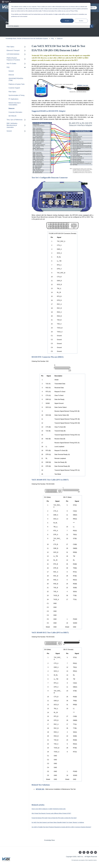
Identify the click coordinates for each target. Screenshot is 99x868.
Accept (67, 21)
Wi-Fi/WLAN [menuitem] (12, 116)
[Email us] (96, 852)
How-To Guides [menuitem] (11, 64)
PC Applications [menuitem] (13, 99)
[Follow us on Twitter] (84, 852)
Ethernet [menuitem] (11, 75)
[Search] (92, 26)
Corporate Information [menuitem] (15, 112)
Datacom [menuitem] (12, 108)
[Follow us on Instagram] (88, 852)
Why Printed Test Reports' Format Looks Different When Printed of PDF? (51, 813)
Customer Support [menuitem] (14, 88)
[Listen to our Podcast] (92, 852)
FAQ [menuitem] (8, 67)
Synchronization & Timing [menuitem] (16, 95)
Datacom (60, 39)
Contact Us (92, 8)
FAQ (52, 39)
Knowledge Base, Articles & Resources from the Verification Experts (27, 39)
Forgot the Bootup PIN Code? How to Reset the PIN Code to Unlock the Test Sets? (54, 818)
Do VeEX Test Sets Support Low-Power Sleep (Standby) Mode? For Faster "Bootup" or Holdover (58, 822)
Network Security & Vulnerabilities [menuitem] (15, 104)
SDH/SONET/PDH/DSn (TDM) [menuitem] (16, 79)
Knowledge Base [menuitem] (49, 840)
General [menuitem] (11, 71)
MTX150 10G (40, 789)
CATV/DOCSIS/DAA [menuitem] (13, 54)
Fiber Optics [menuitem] (10, 47)
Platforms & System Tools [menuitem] (17, 84)
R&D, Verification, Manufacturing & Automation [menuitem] (12, 125)
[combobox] (48, 26)
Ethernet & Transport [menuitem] (13, 50)
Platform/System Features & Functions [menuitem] (13, 59)
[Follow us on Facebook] (80, 852)
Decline (81, 21)
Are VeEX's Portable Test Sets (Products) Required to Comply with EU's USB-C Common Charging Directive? (61, 827)
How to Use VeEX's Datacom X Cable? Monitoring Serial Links (49, 809)
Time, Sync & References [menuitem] (15, 120)
